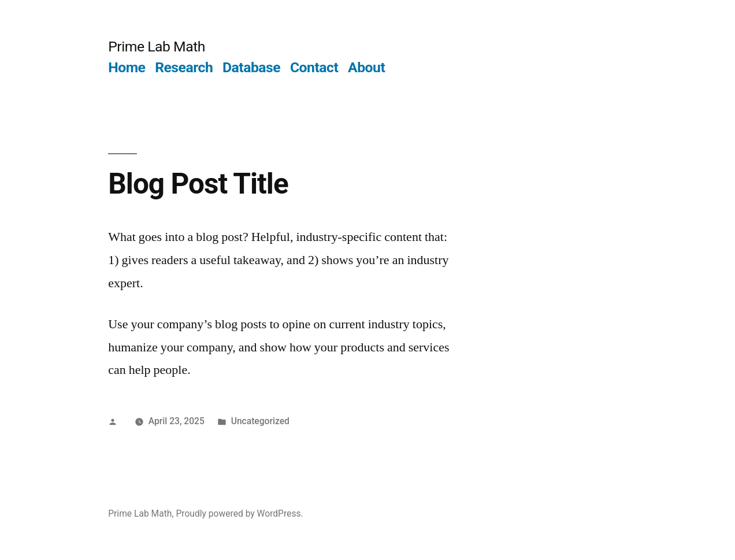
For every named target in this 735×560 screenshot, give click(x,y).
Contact (314, 67)
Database (251, 67)
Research (184, 67)
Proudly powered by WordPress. (239, 513)
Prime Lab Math (157, 47)
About (366, 67)
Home (127, 67)
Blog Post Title (198, 184)
